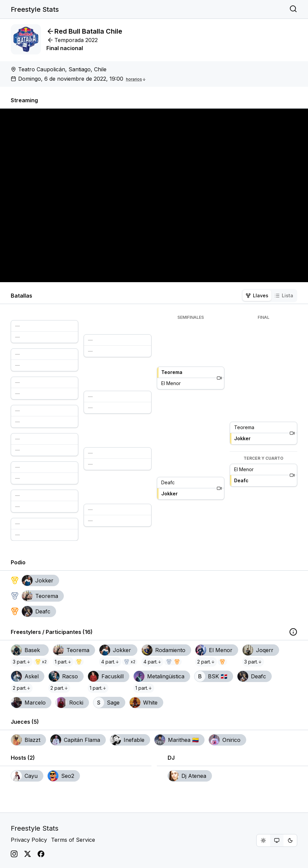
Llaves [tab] (257, 295)
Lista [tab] (284, 295)
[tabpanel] (154, 428)
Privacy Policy (29, 840)
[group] (277, 840)
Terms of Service (73, 840)
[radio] (263, 840)
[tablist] (269, 296)
